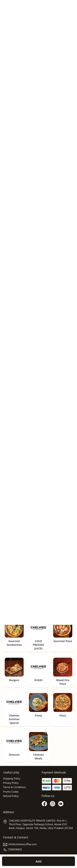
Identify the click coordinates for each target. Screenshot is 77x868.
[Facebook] (45, 804)
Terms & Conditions (14, 787)
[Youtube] (61, 804)
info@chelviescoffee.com (20, 844)
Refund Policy (11, 796)
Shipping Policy (12, 779)
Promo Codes (11, 792)
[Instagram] (53, 804)
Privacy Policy (11, 783)
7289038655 (13, 849)
